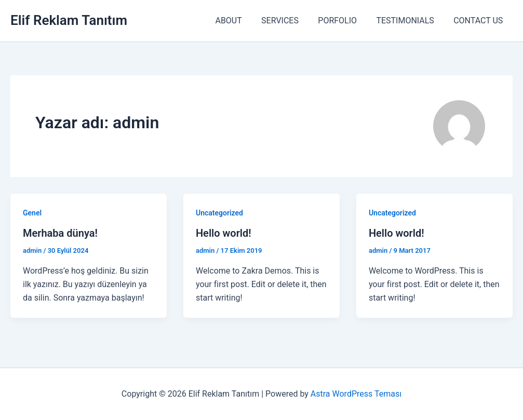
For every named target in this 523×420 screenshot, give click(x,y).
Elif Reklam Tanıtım (69, 20)
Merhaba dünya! (60, 233)
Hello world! (224, 233)
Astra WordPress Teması (356, 394)
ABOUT (241, 21)
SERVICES (290, 21)
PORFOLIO (345, 21)
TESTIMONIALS (409, 21)
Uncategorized (219, 213)
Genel (32, 213)
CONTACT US (480, 21)
